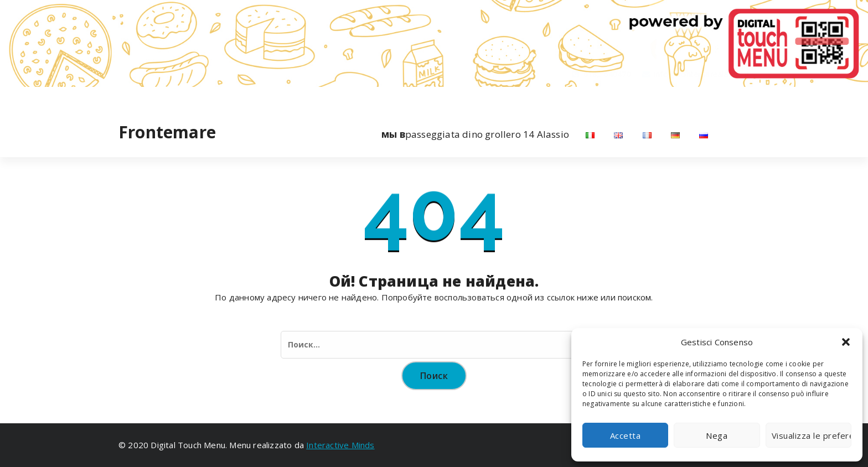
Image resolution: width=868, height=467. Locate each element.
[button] (846, 342)
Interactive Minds (340, 445)
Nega (717, 435)
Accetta (626, 435)
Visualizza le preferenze (812, 435)
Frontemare (167, 132)
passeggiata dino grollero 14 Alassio (475, 134)
